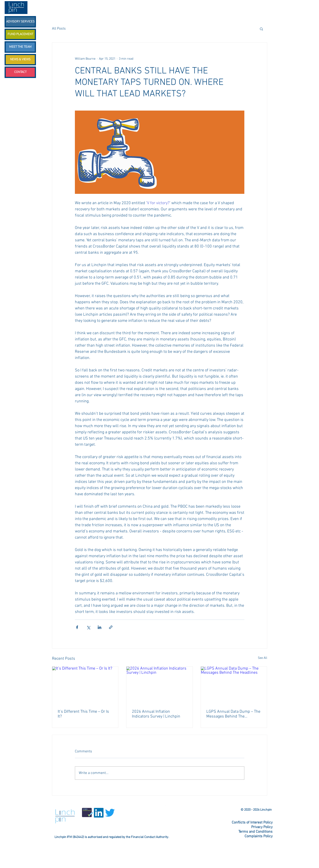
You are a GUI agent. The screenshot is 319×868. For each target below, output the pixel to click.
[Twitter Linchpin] (159, 805)
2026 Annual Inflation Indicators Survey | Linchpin (156, 714)
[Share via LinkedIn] (100, 627)
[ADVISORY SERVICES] (20, 22)
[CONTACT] (20, 72)
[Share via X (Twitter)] (88, 627)
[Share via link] (111, 627)
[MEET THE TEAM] (20, 47)
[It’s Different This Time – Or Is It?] (85, 685)
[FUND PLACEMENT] (20, 34)
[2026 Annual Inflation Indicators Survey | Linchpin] (159, 685)
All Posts (59, 29)
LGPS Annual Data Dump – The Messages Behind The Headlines (233, 714)
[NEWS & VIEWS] (20, 60)
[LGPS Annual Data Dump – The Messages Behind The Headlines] (234, 685)
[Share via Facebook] (77, 627)
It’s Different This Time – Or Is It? (83, 714)
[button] (261, 29)
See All (263, 658)
